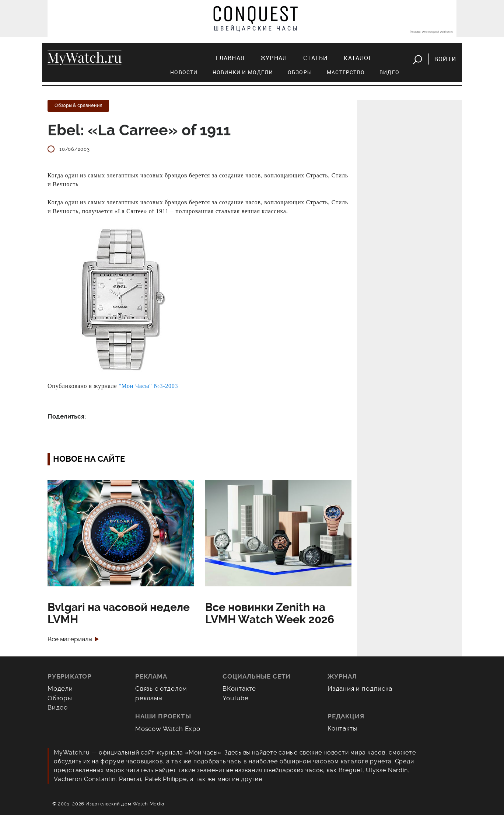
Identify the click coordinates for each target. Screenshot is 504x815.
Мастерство (346, 72)
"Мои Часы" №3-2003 (148, 386)
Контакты (342, 728)
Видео (389, 72)
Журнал (274, 58)
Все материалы (70, 639)
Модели (60, 689)
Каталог (358, 58)
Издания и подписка (360, 689)
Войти (445, 59)
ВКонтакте (239, 689)
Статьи (315, 58)
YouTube (236, 698)
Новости (184, 72)
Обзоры (300, 72)
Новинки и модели (243, 72)
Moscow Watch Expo (168, 729)
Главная (230, 58)
